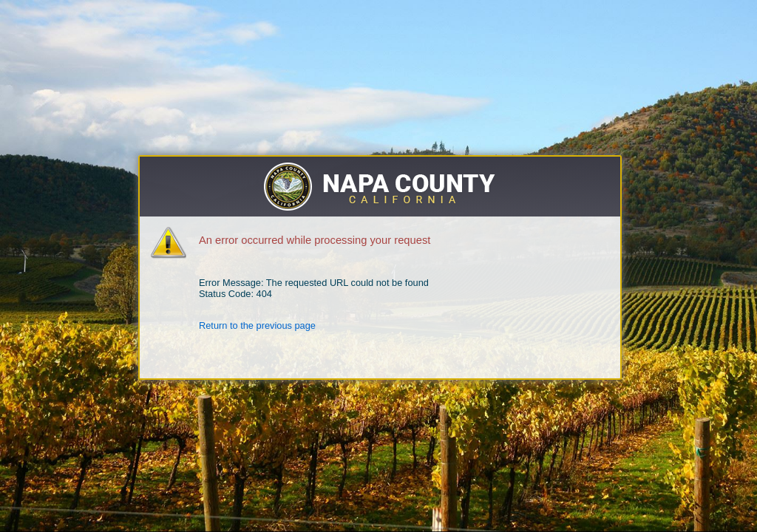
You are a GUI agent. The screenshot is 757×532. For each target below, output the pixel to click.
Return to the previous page (257, 325)
